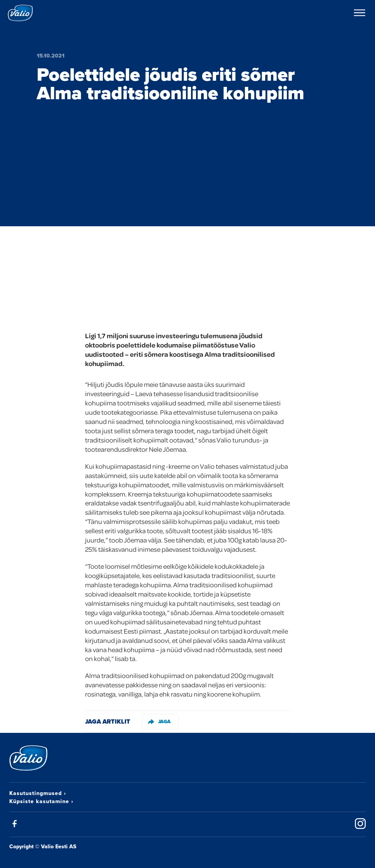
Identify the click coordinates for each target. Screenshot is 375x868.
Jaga (159, 721)
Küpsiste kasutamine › (41, 801)
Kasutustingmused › (38, 793)
